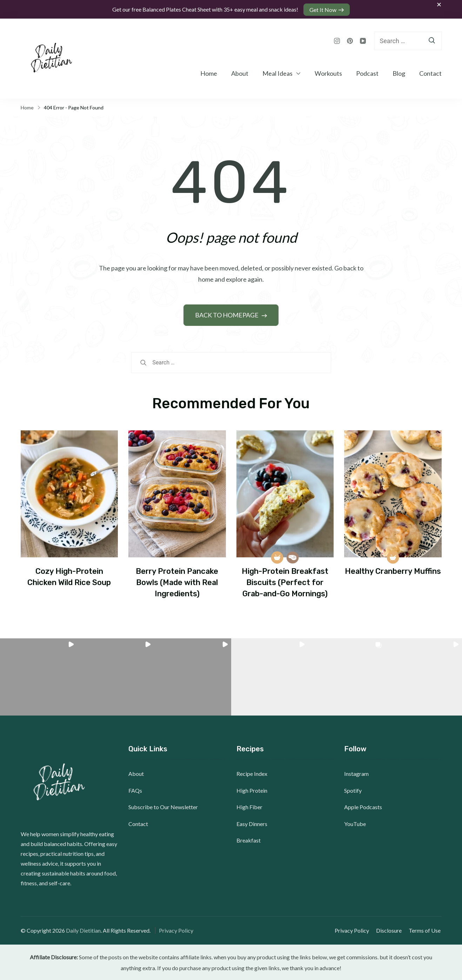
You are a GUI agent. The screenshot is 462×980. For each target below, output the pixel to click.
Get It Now (324, 9)
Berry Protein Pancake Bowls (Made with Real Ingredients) (177, 582)
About (240, 73)
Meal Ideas (277, 73)
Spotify (353, 790)
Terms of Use (426, 930)
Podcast (367, 73)
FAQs (135, 790)
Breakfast (249, 840)
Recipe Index (252, 773)
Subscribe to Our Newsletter (163, 807)
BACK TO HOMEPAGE (227, 314)
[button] (39, 677)
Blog (399, 73)
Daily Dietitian (83, 930)
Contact (430, 73)
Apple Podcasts (363, 807)
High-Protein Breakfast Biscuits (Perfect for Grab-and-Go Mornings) (285, 582)
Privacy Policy (176, 930)
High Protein (252, 790)
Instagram (356, 773)
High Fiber (249, 807)
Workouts (328, 73)
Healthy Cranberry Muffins (393, 570)
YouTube (355, 823)
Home (209, 73)
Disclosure (390, 930)
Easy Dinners (252, 823)
